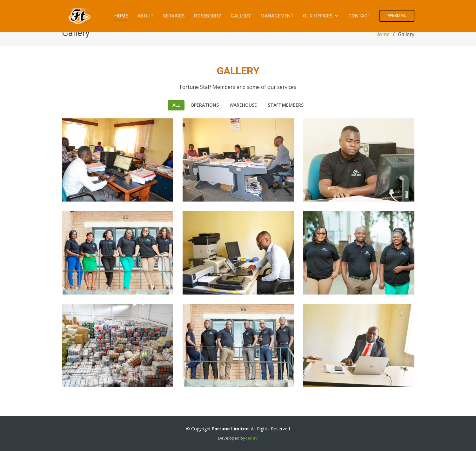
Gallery (241, 16)
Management (277, 16)
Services (174, 16)
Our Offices (318, 16)
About (145, 16)
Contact (359, 16)
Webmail (397, 15)
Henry (252, 438)
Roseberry (208, 16)
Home (121, 16)
